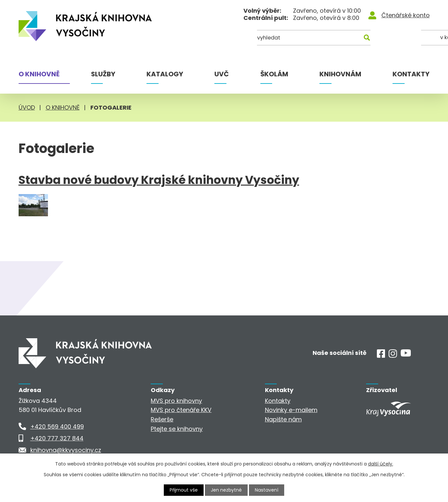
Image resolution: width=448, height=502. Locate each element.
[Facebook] (381, 356)
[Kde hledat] (398, 38)
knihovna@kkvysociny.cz (66, 450)
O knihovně (39, 74)
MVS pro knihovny (176, 401)
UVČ (222, 74)
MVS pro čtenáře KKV (181, 410)
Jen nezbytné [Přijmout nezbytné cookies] (227, 490)
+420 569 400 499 (57, 426)
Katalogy (165, 74)
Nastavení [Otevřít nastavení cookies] (267, 490)
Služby (103, 74)
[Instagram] (393, 356)
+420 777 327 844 (57, 438)
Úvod (27, 107)
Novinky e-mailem (291, 410)
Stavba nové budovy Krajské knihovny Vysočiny (159, 180)
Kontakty (411, 74)
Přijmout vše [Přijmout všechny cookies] (184, 490)
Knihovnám (340, 74)
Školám (274, 74)
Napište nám (283, 419)
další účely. (381, 464)
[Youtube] (406, 354)
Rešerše (162, 419)
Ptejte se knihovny (177, 429)
